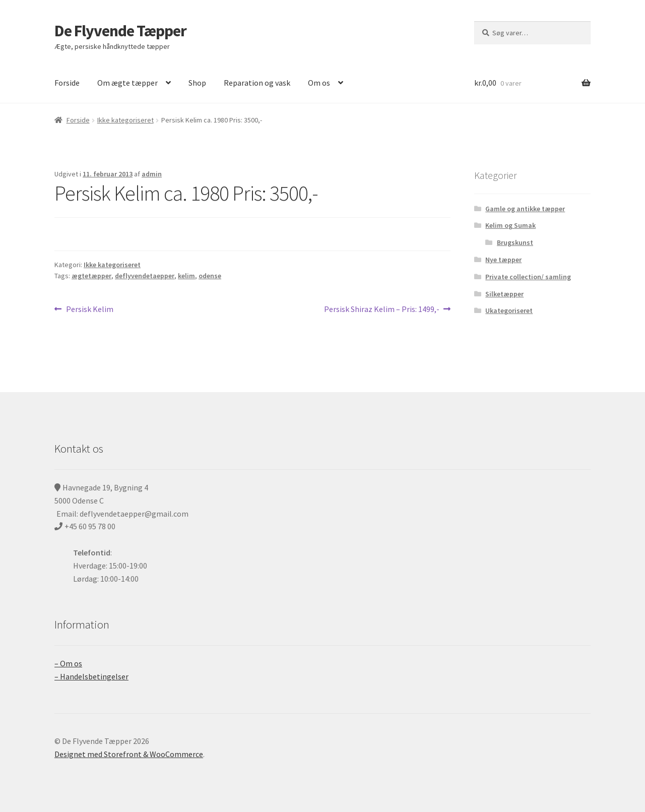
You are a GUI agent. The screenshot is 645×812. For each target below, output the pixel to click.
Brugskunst (515, 242)
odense (210, 276)
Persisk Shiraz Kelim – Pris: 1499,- (382, 309)
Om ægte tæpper (127, 83)
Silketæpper (504, 294)
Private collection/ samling (528, 277)
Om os (319, 83)
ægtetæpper (91, 276)
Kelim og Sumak (510, 225)
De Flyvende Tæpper (120, 31)
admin (152, 174)
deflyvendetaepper (145, 276)
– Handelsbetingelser (91, 676)
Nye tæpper (503, 260)
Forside (67, 83)
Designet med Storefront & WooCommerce (129, 754)
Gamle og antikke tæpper (525, 209)
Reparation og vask (257, 83)
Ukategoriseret (509, 310)
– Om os (68, 663)
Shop (197, 83)
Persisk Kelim (89, 309)
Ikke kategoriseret (125, 120)
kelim (186, 276)
